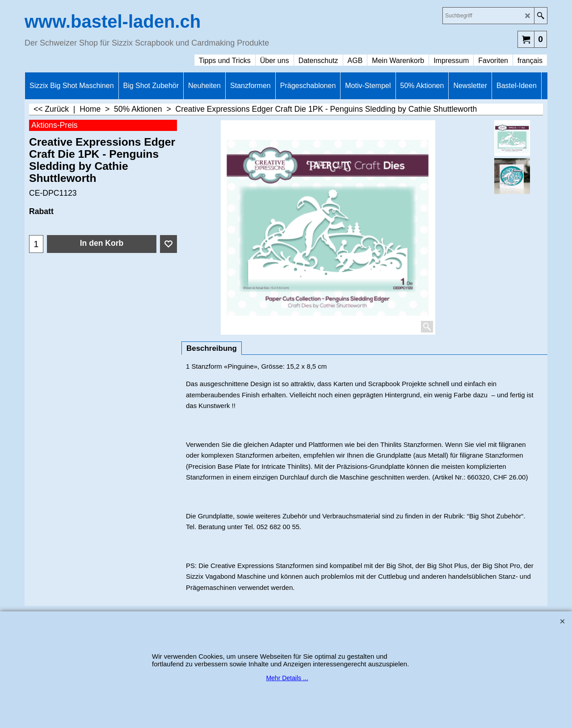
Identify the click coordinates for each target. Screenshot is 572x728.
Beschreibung (212, 348)
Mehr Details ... (287, 678)
